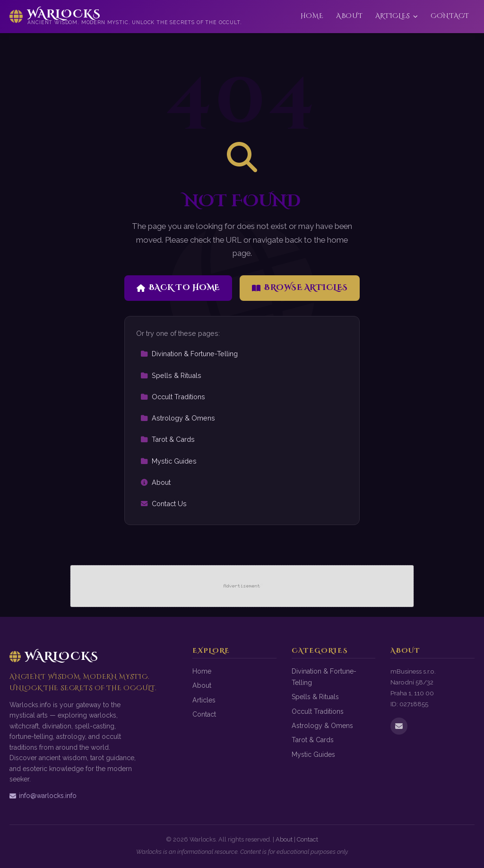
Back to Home (178, 288)
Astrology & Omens (178, 418)
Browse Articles (300, 288)
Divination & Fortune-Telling (189, 354)
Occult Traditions (173, 397)
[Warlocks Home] (126, 17)
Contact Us (164, 504)
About (349, 16)
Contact (450, 16)
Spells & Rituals (171, 375)
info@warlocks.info (43, 796)
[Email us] (399, 726)
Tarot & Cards (168, 439)
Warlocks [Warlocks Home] (54, 657)
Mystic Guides (169, 461)
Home (312, 16)
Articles (397, 16)
